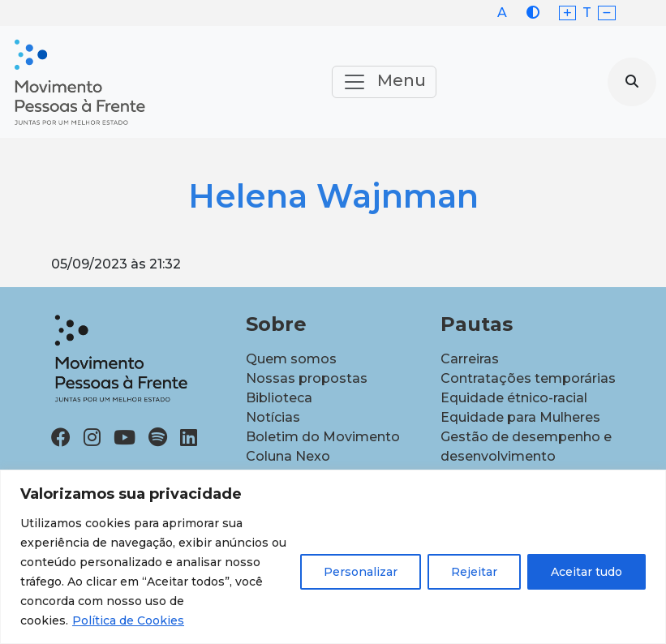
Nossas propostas (307, 378)
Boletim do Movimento (323, 437)
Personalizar (361, 572)
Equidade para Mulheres (520, 417)
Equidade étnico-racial (514, 398)
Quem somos (291, 359)
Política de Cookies (128, 620)
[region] (333, 557)
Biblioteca (279, 398)
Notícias (273, 417)
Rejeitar (474, 572)
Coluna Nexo (288, 456)
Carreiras (470, 359)
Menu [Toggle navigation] (384, 82)
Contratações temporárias (528, 378)
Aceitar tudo (587, 572)
